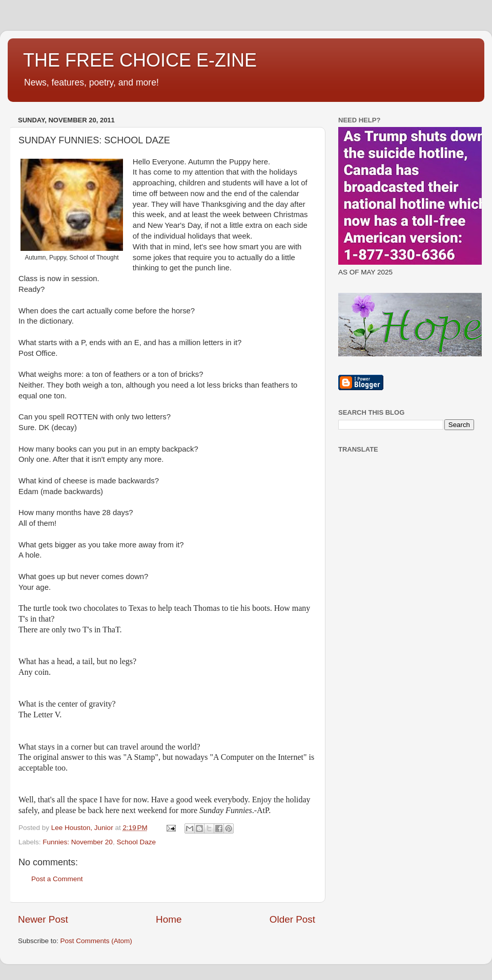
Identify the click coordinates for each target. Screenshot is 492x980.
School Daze (136, 842)
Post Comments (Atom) (96, 941)
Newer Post (43, 919)
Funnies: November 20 (78, 842)
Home (169, 919)
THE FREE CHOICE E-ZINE (140, 60)
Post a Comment (57, 879)
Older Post (292, 919)
